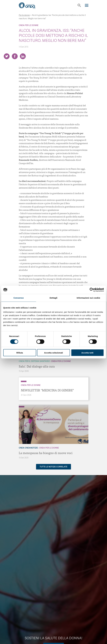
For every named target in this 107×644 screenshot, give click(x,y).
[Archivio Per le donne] (24, 381)
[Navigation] (87, 5)
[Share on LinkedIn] (23, 56)
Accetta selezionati (53, 353)
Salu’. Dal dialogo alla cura (37, 366)
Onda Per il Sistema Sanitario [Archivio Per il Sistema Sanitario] (34, 361)
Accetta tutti (87, 353)
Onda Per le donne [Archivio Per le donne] (29, 25)
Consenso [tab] (19, 298)
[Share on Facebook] (15, 56)
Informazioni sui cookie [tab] (88, 298)
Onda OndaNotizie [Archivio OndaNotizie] (28, 448)
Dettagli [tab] (54, 298)
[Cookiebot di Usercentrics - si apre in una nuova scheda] (92, 290)
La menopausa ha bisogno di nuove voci (46, 453)
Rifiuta (20, 353)
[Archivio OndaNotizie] (22, 405)
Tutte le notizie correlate (53, 467)
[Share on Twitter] (7, 56)
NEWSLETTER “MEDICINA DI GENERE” (47, 390)
